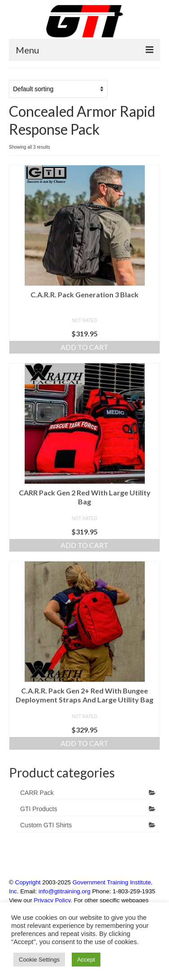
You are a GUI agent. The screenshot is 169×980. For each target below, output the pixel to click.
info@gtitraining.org (65, 891)
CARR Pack (37, 793)
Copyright (28, 882)
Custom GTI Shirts (46, 825)
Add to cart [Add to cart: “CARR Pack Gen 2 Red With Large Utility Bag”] (84, 545)
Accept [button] (86, 960)
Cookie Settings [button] (39, 960)
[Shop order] (58, 89)
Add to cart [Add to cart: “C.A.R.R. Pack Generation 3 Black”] (84, 347)
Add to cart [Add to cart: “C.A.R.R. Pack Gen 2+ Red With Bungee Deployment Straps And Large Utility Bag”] (84, 743)
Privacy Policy (52, 900)
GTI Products (39, 809)
